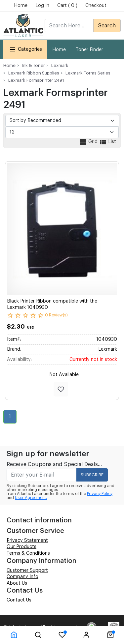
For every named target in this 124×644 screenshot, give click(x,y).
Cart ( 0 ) (67, 6)
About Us (17, 583)
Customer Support (27, 571)
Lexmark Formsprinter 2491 (36, 80)
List (107, 142)
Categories (25, 49)
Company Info (22, 577)
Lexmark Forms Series (88, 73)
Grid (89, 142)
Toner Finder (89, 50)
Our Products (21, 547)
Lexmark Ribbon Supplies (34, 73)
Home (21, 6)
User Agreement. (31, 498)
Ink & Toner (33, 65)
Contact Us (19, 600)
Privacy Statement (27, 541)
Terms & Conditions (28, 553)
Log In (42, 6)
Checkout (96, 6)
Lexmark (60, 65)
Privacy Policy (100, 494)
